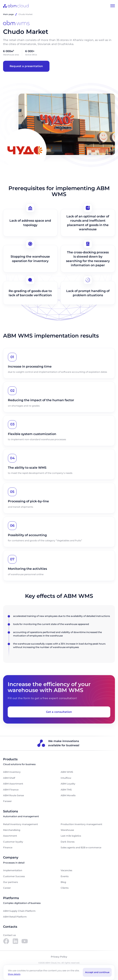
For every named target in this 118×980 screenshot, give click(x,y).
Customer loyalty (13, 842)
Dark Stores (68, 842)
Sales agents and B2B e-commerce (81, 847)
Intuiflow (66, 778)
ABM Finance (11, 790)
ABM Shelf (9, 778)
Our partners (10, 882)
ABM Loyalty (68, 784)
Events (65, 876)
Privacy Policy (59, 957)
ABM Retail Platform (15, 917)
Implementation (13, 870)
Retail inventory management (21, 824)
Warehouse (67, 830)
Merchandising (12, 830)
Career (7, 888)
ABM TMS (66, 790)
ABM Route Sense (13, 795)
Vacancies (66, 870)
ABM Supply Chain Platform (19, 911)
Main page (8, 14)
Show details (14, 974)
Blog (63, 882)
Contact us (9, 935)
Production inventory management (81, 824)
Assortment (10, 836)
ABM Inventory (12, 772)
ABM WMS (67, 772)
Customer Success (14, 876)
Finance (8, 847)
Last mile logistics (71, 836)
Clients (65, 888)
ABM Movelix (68, 795)
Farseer (7, 801)
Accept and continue (97, 972)
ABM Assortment (13, 784)
